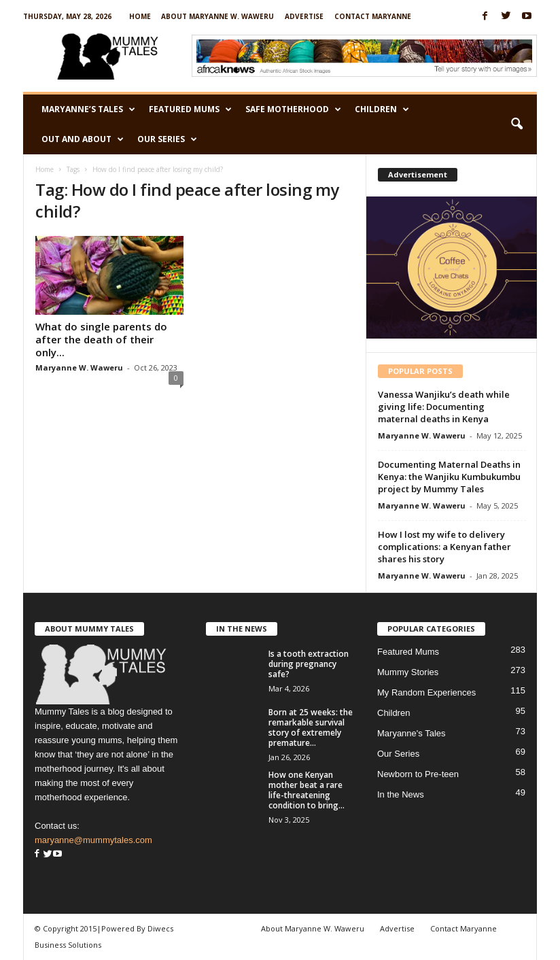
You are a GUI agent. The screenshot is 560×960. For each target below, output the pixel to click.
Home (140, 16)
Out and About (83, 139)
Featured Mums (190, 109)
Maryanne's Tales (412, 733)
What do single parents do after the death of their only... (101, 339)
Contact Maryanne (373, 16)
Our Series (167, 139)
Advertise (304, 16)
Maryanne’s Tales (88, 109)
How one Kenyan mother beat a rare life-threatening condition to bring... (307, 790)
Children (382, 109)
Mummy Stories (408, 672)
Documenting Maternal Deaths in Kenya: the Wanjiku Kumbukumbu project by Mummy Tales (449, 477)
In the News (401, 794)
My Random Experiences (426, 692)
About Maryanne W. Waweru (217, 16)
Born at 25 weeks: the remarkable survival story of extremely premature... (311, 727)
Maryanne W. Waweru (79, 367)
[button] (517, 124)
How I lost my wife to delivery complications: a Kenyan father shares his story (444, 547)
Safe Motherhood (293, 109)
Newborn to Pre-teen (418, 774)
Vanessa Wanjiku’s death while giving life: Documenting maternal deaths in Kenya (444, 407)
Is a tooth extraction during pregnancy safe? (309, 664)
